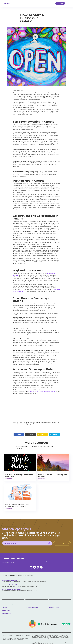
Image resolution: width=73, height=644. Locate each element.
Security (28, 636)
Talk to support (30, 604)
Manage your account (32, 607)
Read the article (8, 479)
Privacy (11, 636)
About (4, 601)
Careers (8, 604)
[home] (7, 3)
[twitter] (34, 567)
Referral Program (7, 610)
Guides (51, 601)
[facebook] (31, 567)
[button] (67, 3)
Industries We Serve (55, 604)
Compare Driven (7, 613)
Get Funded (60, 3)
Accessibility (19, 636)
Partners (4, 607)
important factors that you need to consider (42, 391)
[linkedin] (38, 567)
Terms (4, 636)
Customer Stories (54, 607)
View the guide (42, 479)
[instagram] (41, 567)
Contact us (28, 601)
